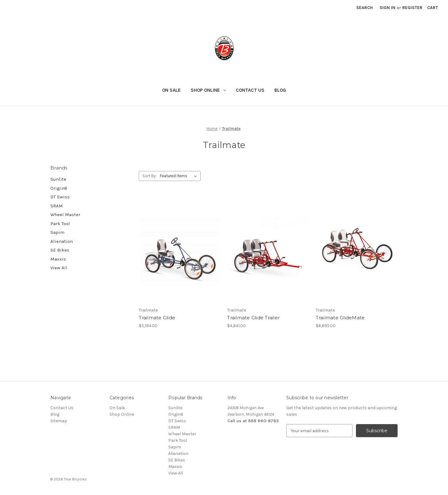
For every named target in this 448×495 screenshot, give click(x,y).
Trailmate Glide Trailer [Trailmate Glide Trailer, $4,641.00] (253, 318)
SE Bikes (60, 250)
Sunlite (58, 179)
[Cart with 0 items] (433, 8)
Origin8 (59, 188)
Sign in (387, 8)
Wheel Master (65, 215)
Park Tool (60, 224)
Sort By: (149, 176)
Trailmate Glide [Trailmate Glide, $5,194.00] (157, 318)
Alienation (62, 241)
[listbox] (180, 176)
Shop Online (208, 90)
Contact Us (250, 90)
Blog (280, 90)
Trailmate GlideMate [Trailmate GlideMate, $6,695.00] (340, 318)
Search (364, 8)
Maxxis (58, 259)
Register (412, 8)
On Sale (171, 90)
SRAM (57, 206)
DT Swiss (60, 197)
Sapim (57, 232)
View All (59, 268)
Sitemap (59, 421)
